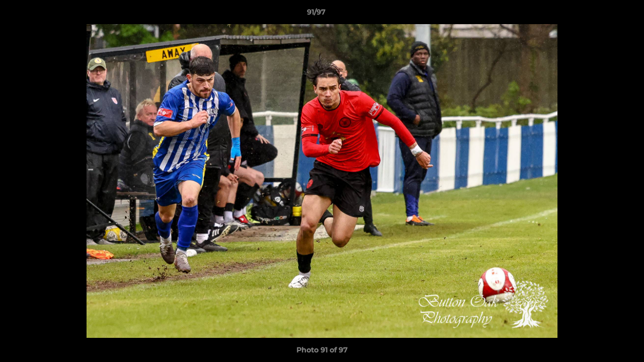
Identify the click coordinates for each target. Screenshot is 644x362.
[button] (602, 15)
